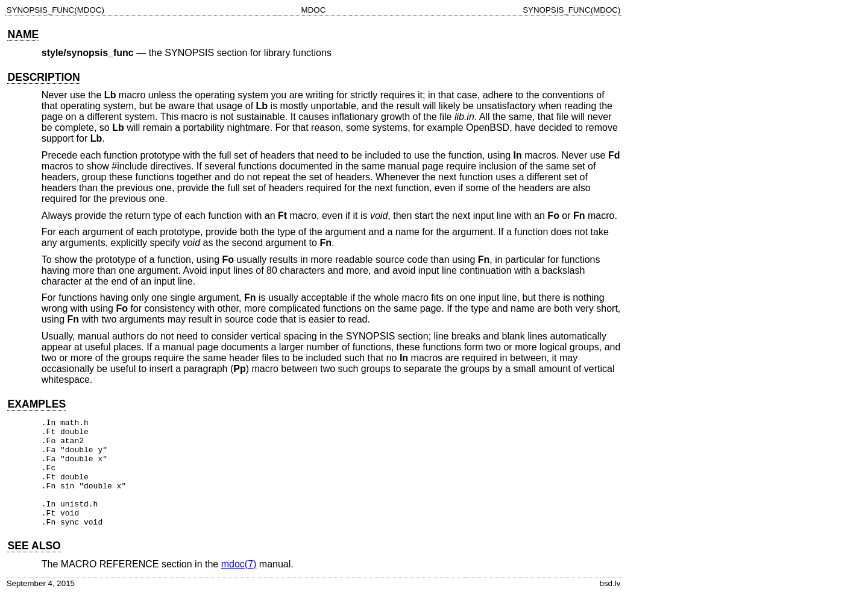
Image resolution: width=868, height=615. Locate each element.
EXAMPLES (36, 404)
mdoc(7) (239, 586)
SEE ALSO (34, 567)
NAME (23, 34)
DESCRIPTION (43, 77)
